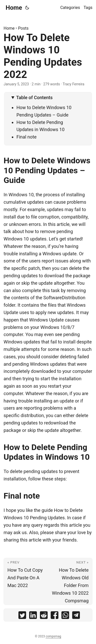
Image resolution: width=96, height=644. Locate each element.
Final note (26, 137)
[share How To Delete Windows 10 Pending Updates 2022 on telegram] (76, 616)
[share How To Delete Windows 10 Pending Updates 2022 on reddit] (44, 616)
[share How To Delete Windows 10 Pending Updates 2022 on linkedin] (33, 616)
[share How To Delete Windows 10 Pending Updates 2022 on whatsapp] (65, 616)
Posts (23, 28)
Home (14, 8)
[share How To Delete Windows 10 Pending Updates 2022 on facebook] (55, 616)
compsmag (53, 636)
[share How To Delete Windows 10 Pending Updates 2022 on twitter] (22, 616)
